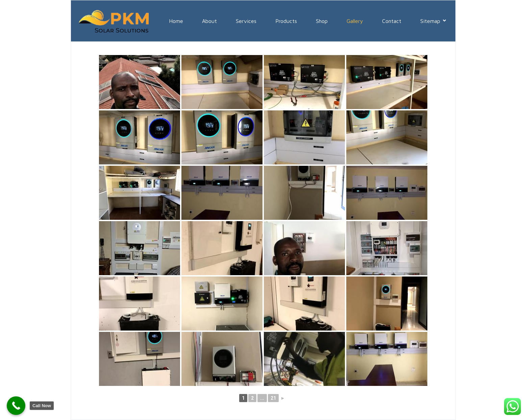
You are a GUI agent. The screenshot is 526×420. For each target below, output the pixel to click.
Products (286, 21)
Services (246, 21)
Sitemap (433, 21)
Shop (322, 21)
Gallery (355, 21)
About (209, 21)
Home (176, 21)
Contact (392, 21)
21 (273, 398)
